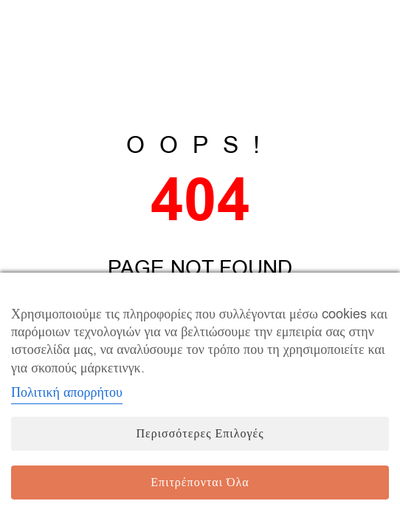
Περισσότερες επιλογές (200, 434)
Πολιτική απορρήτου (67, 392)
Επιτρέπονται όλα (200, 482)
